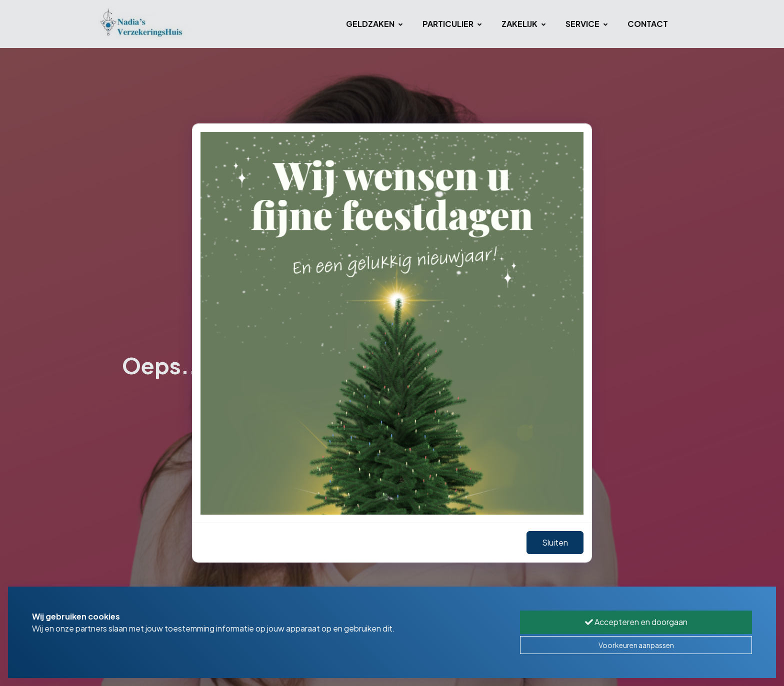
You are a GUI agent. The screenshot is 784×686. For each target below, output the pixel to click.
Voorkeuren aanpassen (636, 645)
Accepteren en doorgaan (636, 622)
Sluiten (555, 542)
